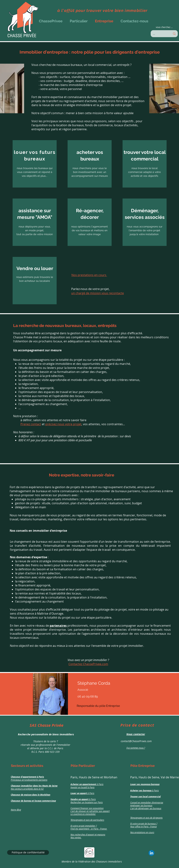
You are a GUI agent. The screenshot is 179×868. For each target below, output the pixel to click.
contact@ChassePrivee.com (136, 741)
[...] (159, 34)
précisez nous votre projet (63, 424)
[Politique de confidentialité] (28, 852)
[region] (44, 738)
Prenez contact (31, 424)
